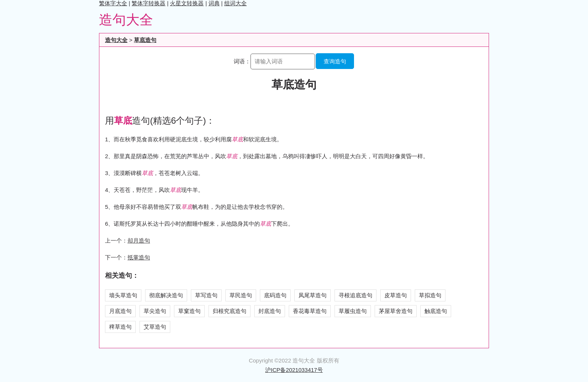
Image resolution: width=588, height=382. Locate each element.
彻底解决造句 (166, 295)
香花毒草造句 (310, 311)
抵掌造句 (139, 257)
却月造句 (139, 240)
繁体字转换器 (148, 3)
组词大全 (235, 3)
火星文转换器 (187, 3)
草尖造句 (155, 311)
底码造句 (275, 295)
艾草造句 (155, 327)
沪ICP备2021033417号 (294, 370)
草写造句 (206, 295)
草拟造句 (430, 295)
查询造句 (335, 61)
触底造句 (436, 311)
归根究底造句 (229, 311)
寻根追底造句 (355, 295)
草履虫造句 (353, 311)
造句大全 (126, 20)
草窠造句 (189, 311)
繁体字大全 (113, 3)
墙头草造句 (123, 295)
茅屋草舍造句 (396, 311)
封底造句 (270, 311)
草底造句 (145, 40)
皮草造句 (396, 295)
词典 (214, 3)
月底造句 (120, 311)
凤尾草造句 (313, 295)
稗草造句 (120, 327)
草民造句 (241, 295)
